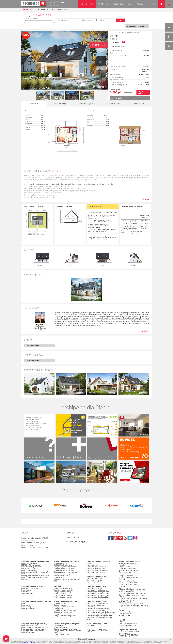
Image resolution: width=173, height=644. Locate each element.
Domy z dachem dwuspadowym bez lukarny (99, 618)
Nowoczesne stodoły (29, 569)
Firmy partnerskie (125, 614)
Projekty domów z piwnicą (63, 595)
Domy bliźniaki (26, 605)
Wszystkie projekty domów (128, 563)
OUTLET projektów (126, 602)
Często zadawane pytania (128, 623)
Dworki (89, 563)
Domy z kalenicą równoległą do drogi (99, 616)
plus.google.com (115, 538)
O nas (130, 4)
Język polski (169, 4)
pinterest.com (120, 538)
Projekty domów (87, 4)
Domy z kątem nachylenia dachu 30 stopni (101, 612)
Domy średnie (26, 590)
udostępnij (122, 33)
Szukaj (120, 20)
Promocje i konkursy (126, 612)
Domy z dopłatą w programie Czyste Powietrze (34, 578)
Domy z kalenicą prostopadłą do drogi (100, 614)
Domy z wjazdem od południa (97, 590)
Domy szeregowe (28, 607)
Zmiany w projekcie (87, 104)
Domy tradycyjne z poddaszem (97, 570)
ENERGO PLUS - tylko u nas (31, 565)
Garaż (102, 20)
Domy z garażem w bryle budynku (33, 631)
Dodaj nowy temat (33, 346)
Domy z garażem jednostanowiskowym (35, 627)
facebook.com (110, 538)
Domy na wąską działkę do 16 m (98, 594)
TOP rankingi (91, 625)
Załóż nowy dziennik (33, 361)
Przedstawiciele (125, 615)
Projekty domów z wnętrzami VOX (131, 604)
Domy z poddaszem (61, 605)
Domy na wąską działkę (95, 588)
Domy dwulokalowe (28, 609)
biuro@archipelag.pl (57, 6)
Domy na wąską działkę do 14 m (98, 592)
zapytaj (130, 33)
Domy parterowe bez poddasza (65, 610)
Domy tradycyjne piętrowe (96, 569)
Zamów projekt (140, 92)
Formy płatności (125, 637)
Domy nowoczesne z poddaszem (66, 572)
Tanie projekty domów (94, 580)
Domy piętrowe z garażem (63, 614)
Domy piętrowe (59, 609)
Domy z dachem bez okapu (96, 610)
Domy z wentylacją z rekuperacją (33, 567)
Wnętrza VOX (139, 104)
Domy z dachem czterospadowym (98, 609)
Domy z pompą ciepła (29, 570)
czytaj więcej (144, 200)
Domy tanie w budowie (94, 578)
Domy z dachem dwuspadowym (98, 603)
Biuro (121, 622)
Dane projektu (34, 104)
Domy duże (25, 592)
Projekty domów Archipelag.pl (34, 4)
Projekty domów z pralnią (63, 597)
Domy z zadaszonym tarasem (64, 590)
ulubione (137, 33)
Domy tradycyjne (92, 565)
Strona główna (28, 9)
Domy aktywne (59, 577)
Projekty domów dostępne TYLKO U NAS (133, 599)
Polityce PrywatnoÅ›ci (29, 643)
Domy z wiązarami (60, 627)
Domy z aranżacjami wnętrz (129, 584)
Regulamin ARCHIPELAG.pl (128, 635)
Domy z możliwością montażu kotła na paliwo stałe (67, 632)
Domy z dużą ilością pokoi (63, 588)
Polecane (122, 586)
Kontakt (140, 4)
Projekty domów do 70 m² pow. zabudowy (134, 606)
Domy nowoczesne (61, 563)
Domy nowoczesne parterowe (64, 569)
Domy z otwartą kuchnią (62, 592)
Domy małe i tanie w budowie (32, 588)
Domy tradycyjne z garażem (96, 572)
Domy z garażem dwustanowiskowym (35, 629)
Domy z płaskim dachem (95, 605)
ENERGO (113, 39)
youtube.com (125, 538)
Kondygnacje (88, 20)
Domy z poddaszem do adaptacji (65, 607)
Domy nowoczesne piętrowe (64, 570)
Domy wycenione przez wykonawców (132, 590)
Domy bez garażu (28, 633)
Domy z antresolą (60, 594)
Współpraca (118, 4)
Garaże (24, 603)
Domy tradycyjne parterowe (96, 567)
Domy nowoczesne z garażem (65, 574)
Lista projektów (42, 9)
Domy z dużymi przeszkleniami (65, 567)
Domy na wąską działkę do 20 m (98, 597)
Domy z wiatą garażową (30, 625)
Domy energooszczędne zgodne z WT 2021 (35, 573)
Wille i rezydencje (27, 594)
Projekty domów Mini (94, 582)
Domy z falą (91, 607)
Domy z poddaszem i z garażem (65, 616)
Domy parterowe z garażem (64, 612)
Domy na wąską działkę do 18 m (98, 595)
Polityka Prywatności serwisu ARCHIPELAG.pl (129, 632)
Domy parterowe (60, 603)
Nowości (89, 632)
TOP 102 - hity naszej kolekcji (129, 570)
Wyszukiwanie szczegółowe (137, 26)
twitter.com (130, 538)
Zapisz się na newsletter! (128, 625)
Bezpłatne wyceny (113, 104)
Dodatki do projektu (60, 104)
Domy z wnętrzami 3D (127, 600)
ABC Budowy (103, 4)
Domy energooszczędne (30, 563)
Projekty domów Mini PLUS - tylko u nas (35, 576)
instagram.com (135, 538)
